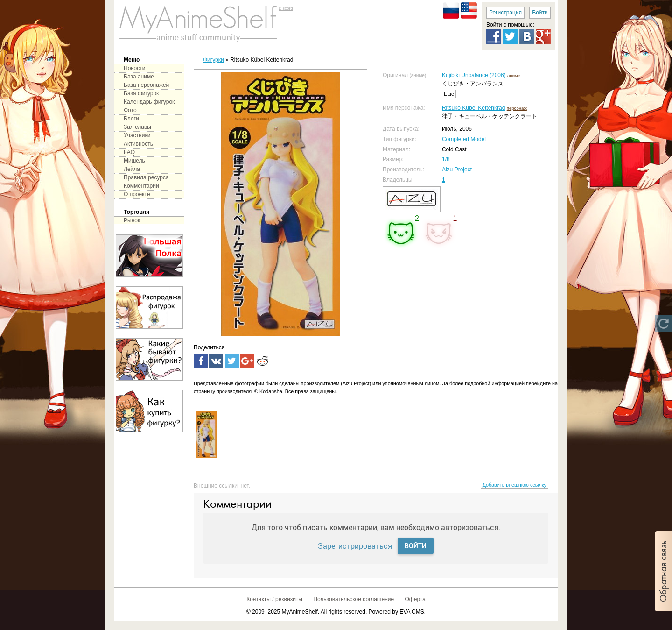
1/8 (446, 159)
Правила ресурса (146, 177)
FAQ (129, 152)
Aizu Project (457, 170)
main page (198, 23)
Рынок (132, 220)
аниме (514, 75)
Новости (134, 68)
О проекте (137, 194)
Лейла (132, 169)
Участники (137, 135)
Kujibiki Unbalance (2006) (474, 75)
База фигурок (141, 93)
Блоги (131, 119)
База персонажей (146, 85)
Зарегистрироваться (355, 546)
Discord (286, 8)
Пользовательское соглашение (353, 599)
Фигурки (213, 60)
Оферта (415, 599)
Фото (130, 110)
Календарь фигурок (149, 102)
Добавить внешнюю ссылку (514, 485)
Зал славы (137, 127)
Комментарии (141, 186)
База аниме (139, 77)
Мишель (134, 161)
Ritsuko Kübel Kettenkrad (473, 108)
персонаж (517, 108)
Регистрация (505, 13)
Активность (138, 144)
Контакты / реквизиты (274, 599)
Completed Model (464, 139)
